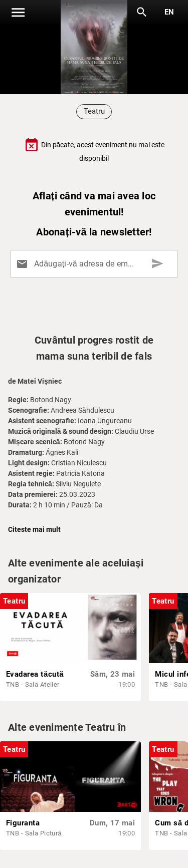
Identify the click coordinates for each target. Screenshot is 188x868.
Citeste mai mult (34, 529)
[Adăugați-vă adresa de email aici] (96, 264)
